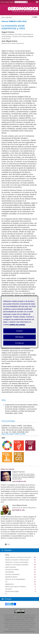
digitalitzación (9, 584)
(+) (6, 594)
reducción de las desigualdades (15, 579)
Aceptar (20, 331)
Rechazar (19, 337)
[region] (20, 322)
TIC (6, 582)
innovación (9, 589)
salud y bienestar (11, 567)
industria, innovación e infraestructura (17, 560)
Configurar (19, 343)
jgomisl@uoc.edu (19, 510)
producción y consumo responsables (17, 562)
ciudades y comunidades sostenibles (17, 565)
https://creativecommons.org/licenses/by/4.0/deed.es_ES (19, 631)
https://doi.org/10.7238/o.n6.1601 (13, 434)
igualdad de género (11, 577)
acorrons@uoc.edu (19, 481)
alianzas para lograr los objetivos (16, 587)
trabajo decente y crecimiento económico (18, 557)
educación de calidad (12, 570)
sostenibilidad (9, 572)
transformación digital (12, 591)
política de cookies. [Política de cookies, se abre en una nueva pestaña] (17, 324)
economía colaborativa (12, 574)
